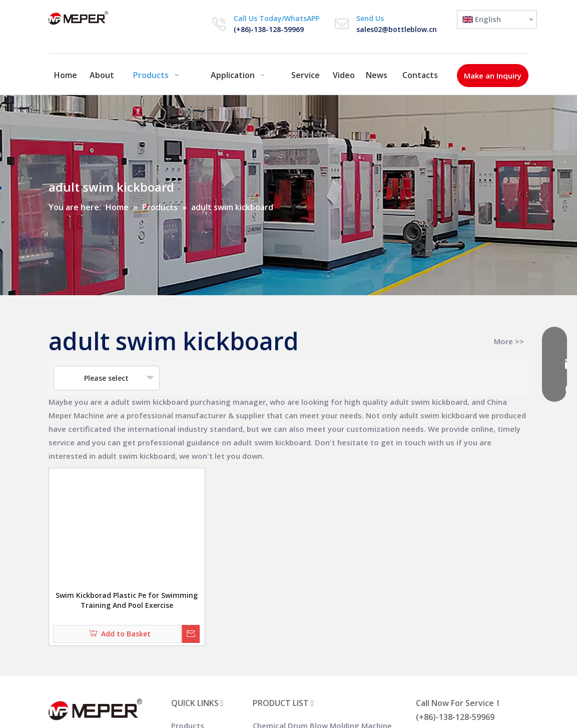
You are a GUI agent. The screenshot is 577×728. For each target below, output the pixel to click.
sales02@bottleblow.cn (397, 29)
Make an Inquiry (493, 76)
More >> (509, 341)
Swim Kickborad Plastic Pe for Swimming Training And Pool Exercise (127, 600)
